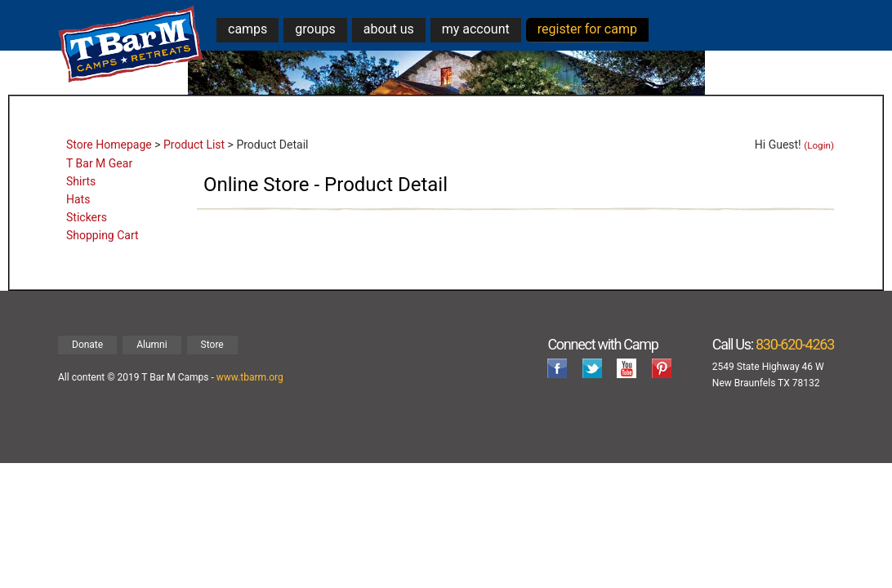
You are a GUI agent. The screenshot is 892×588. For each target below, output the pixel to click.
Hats (78, 199)
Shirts (81, 181)
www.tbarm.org (250, 377)
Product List (194, 145)
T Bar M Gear (99, 163)
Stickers (87, 217)
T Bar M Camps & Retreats (131, 45)
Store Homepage (109, 145)
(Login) (819, 145)
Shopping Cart (103, 235)
